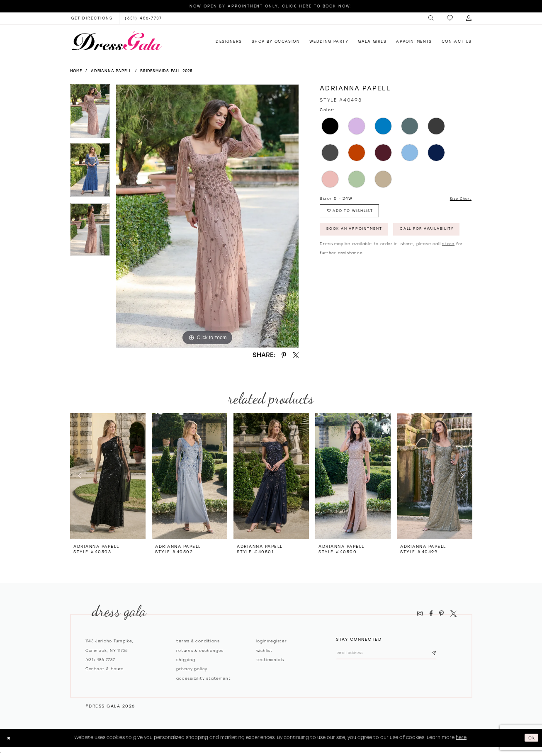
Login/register (272, 641)
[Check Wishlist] (450, 18)
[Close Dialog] (10, 738)
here (461, 737)
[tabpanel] (90, 114)
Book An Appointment (360, 235)
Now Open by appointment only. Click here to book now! (271, 6)
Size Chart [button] (459, 199)
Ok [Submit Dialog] (531, 737)
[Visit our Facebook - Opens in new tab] (431, 614)
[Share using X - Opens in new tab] (296, 355)
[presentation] (108, 476)
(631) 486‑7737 (100, 660)
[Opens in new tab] (92, 18)
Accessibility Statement (203, 678)
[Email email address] (395, 654)
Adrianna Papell (111, 71)
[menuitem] (431, 18)
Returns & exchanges (200, 650)
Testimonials (270, 660)
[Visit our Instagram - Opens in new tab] (420, 614)
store (448, 271)
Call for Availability (360, 256)
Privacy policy (192, 669)
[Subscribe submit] (451, 654)
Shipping (186, 660)
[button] (431, 18)
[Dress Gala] (117, 41)
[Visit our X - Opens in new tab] (453, 614)
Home (76, 71)
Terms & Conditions (198, 641)
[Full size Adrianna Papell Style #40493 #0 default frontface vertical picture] (207, 216)
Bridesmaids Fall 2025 (166, 71)
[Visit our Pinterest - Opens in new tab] (442, 614)
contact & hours (105, 669)
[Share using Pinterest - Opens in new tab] (284, 355)
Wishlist (265, 650)
